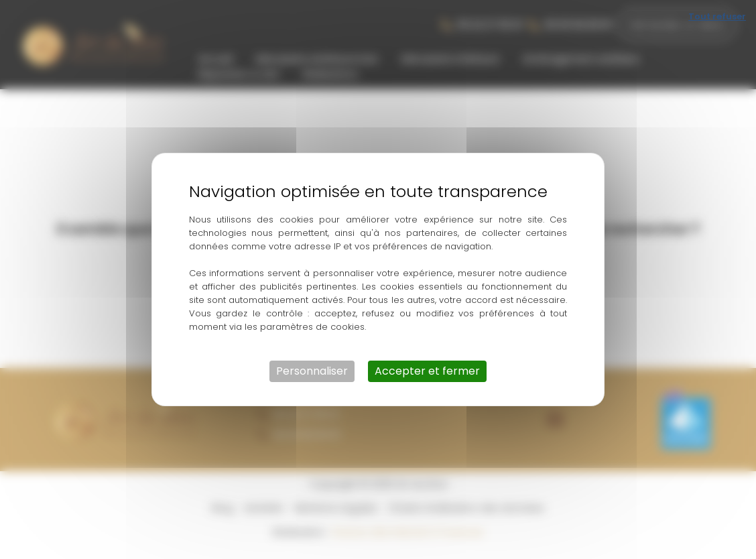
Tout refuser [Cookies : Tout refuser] (717, 16)
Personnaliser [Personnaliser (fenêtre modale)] (312, 371)
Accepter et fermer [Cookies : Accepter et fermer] (427, 371)
